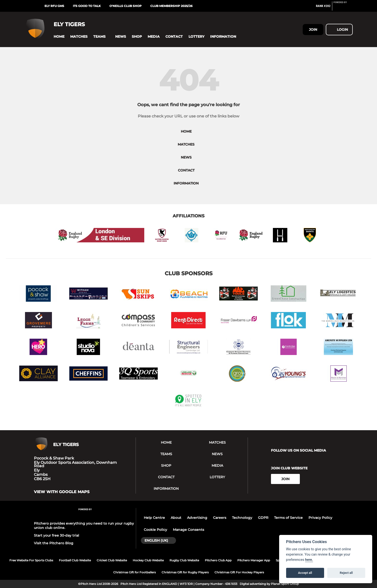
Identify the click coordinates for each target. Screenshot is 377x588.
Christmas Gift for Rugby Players (185, 572)
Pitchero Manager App (254, 560)
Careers (220, 518)
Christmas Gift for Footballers (135, 572)
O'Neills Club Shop (126, 6)
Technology (242, 518)
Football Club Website (75, 560)
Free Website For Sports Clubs (31, 560)
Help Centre (154, 518)
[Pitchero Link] (343, 8)
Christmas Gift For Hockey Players (239, 572)
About (176, 518)
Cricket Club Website (112, 560)
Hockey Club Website (148, 560)
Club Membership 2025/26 (171, 6)
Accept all (305, 573)
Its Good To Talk (87, 6)
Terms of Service (288, 518)
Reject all (346, 573)
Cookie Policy (155, 530)
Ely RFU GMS (54, 6)
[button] (59, 37)
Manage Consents (188, 530)
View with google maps (62, 492)
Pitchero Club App (218, 560)
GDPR (263, 518)
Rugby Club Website (184, 560)
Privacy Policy (320, 518)
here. (309, 560)
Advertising (197, 518)
